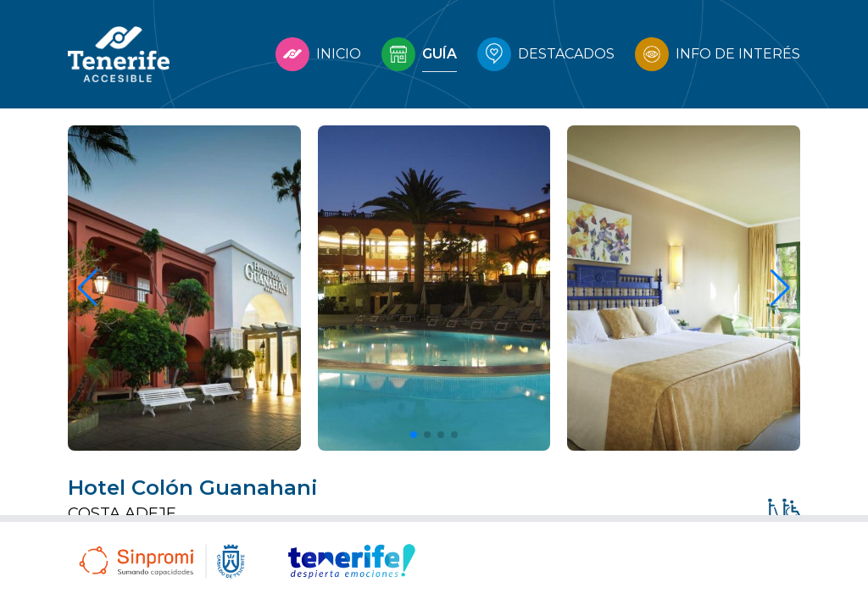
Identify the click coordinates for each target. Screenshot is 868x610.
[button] (414, 435)
